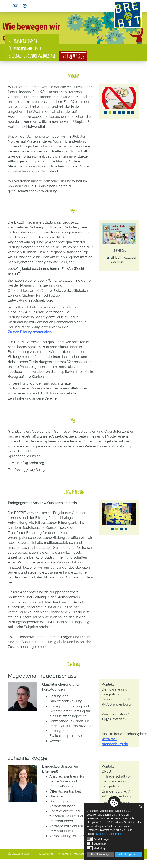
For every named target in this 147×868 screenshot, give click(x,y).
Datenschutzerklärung (109, 834)
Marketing (96, 848)
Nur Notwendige (100, 854)
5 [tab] (124, 113)
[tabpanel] (119, 98)
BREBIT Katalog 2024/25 (123, 260)
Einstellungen (99, 839)
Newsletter (16, 6)
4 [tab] (119, 113)
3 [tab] (115, 113)
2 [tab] (110, 113)
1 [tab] (106, 113)
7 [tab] (133, 113)
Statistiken (97, 844)
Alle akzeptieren (128, 854)
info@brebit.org (41, 300)
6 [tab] (128, 113)
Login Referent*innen (25, 6)
